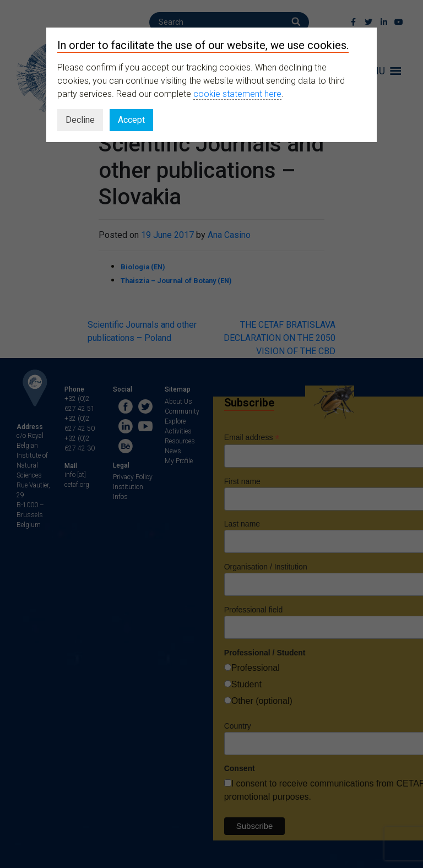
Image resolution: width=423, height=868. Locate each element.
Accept (131, 120)
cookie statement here (237, 94)
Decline (80, 120)
